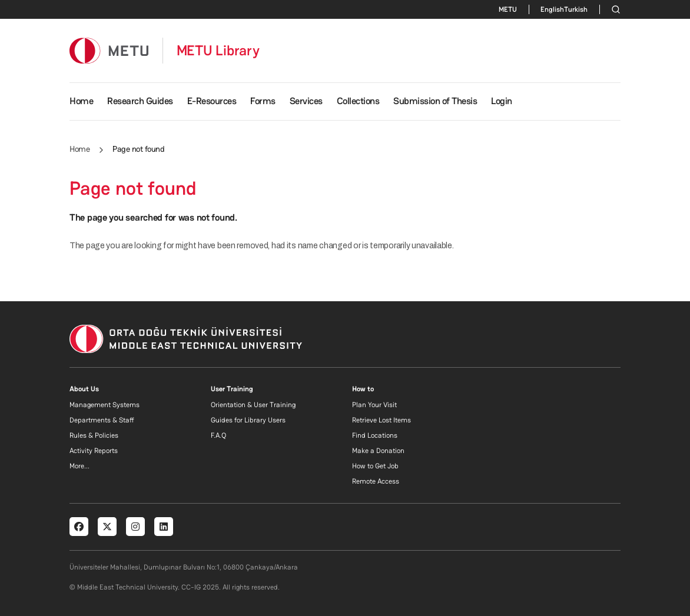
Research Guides (140, 101)
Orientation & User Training (253, 405)
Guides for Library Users (248, 420)
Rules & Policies (94, 435)
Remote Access (376, 481)
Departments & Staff (102, 420)
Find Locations (375, 435)
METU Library (218, 51)
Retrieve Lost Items (382, 420)
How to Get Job (375, 466)
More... (79, 466)
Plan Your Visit (374, 405)
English (552, 9)
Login (502, 101)
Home (81, 101)
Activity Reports (94, 451)
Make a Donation (378, 451)
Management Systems (105, 405)
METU (508, 9)
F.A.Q (218, 435)
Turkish (576, 9)
